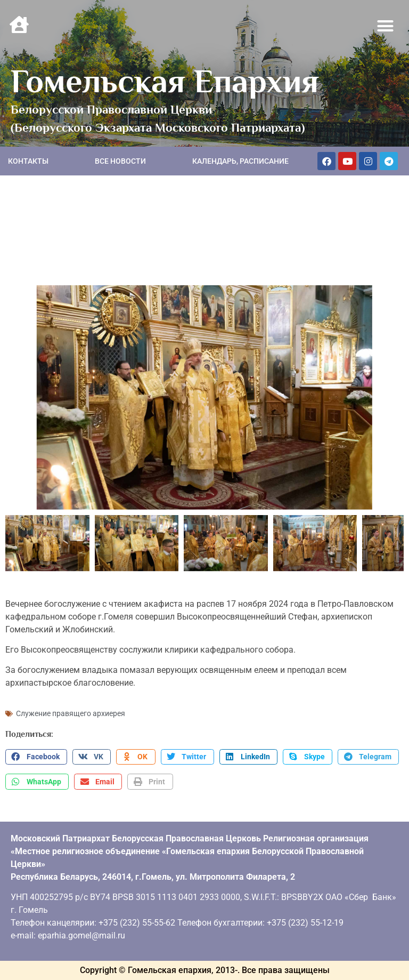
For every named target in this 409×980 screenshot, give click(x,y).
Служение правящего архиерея (71, 713)
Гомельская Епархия (165, 81)
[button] (386, 26)
